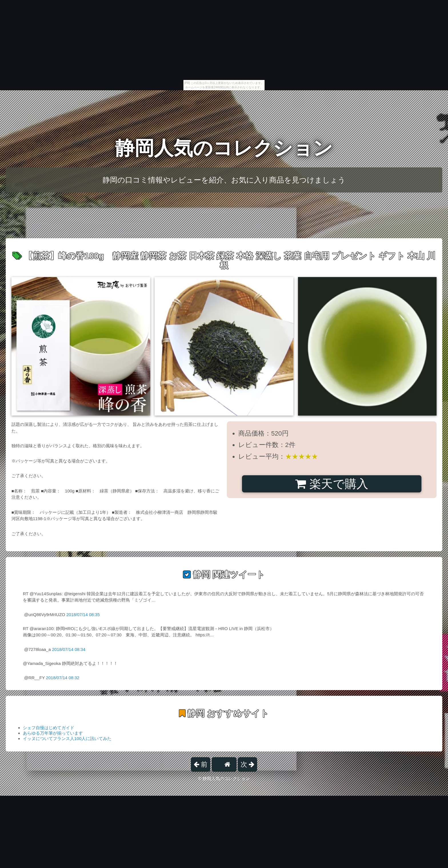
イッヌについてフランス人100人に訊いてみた (67, 738)
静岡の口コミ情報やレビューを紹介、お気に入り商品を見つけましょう (224, 180)
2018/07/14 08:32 (63, 678)
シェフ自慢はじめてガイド (49, 728)
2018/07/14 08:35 (83, 615)
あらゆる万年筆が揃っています (53, 733)
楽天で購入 (332, 484)
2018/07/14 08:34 (69, 649)
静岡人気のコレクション (224, 148)
